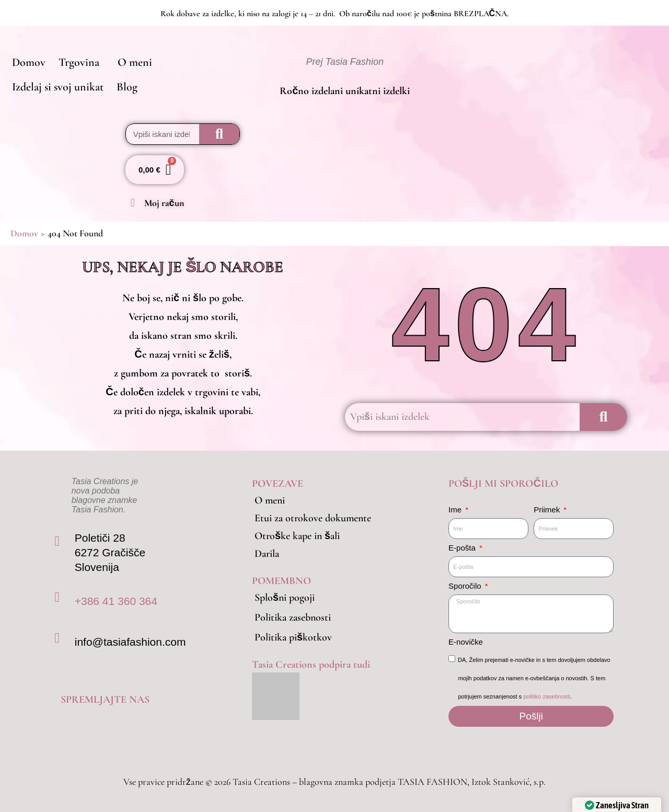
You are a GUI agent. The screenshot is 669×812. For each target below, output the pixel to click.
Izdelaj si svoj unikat (57, 88)
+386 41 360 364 (116, 601)
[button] (79, 61)
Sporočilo (466, 586)
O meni (131, 61)
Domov (28, 61)
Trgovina (76, 61)
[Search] (220, 134)
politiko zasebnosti (547, 696)
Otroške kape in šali (297, 536)
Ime (456, 510)
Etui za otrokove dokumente (313, 518)
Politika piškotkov (293, 637)
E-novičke (466, 642)
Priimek (548, 510)
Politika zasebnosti (293, 617)
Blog (124, 88)
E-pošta (463, 548)
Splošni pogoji (285, 598)
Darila (267, 554)
